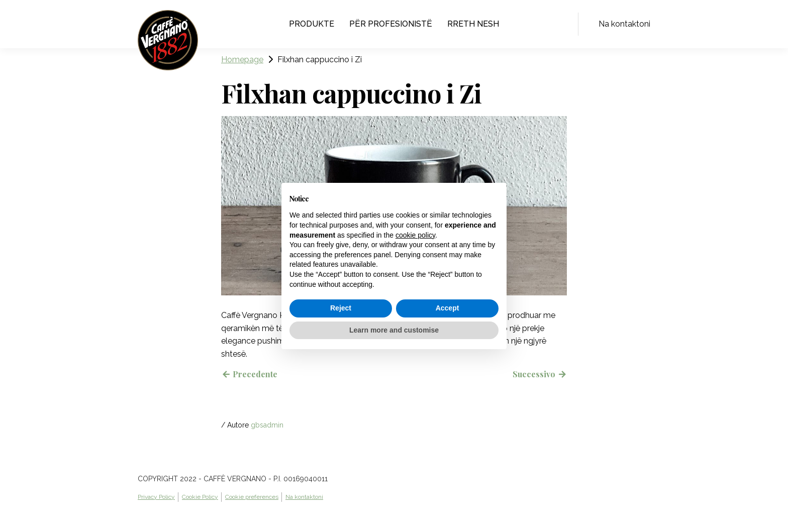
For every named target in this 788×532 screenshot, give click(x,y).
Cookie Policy (200, 497)
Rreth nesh (473, 24)
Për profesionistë (391, 24)
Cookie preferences (252, 497)
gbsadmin (267, 425)
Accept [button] (448, 308)
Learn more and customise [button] (394, 330)
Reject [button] (341, 308)
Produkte (312, 24)
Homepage (242, 60)
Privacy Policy (156, 497)
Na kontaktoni (624, 24)
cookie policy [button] (415, 235)
